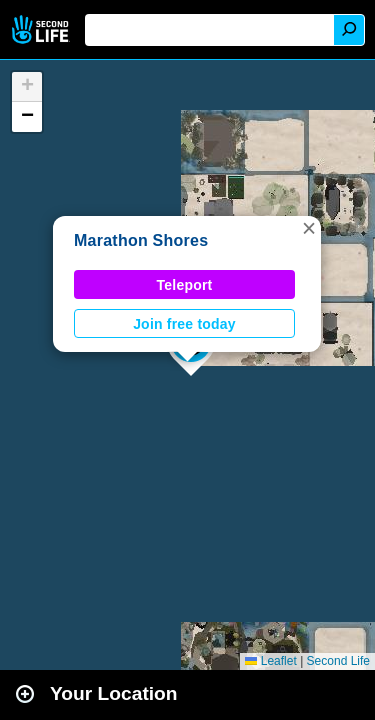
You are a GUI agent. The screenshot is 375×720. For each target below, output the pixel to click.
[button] (309, 228)
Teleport (185, 285)
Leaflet (270, 661)
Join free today (184, 324)
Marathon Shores (141, 240)
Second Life (42, 29)
